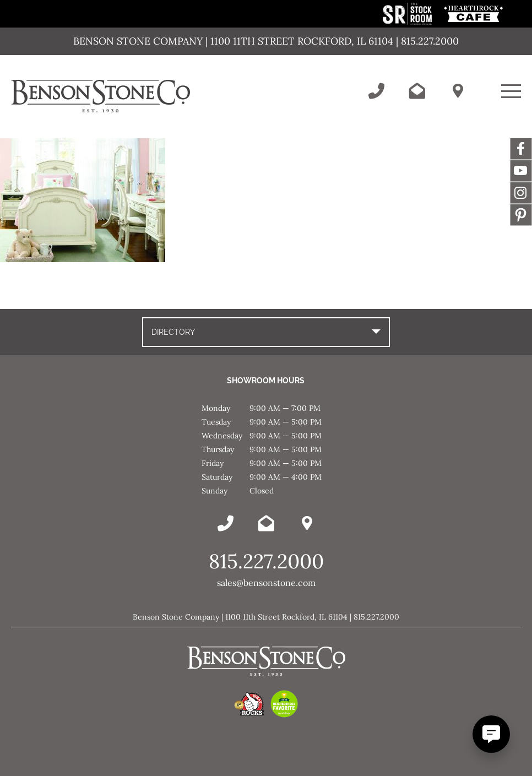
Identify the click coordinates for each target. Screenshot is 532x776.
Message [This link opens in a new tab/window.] (521, 215)
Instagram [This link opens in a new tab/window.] (521, 193)
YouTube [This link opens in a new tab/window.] (521, 171)
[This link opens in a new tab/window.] (408, 22)
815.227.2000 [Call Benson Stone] (266, 561)
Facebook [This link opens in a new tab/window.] (521, 149)
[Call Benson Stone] (376, 91)
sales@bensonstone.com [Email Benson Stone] (266, 583)
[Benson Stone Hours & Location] (458, 91)
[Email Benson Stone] (417, 91)
